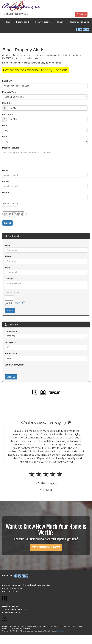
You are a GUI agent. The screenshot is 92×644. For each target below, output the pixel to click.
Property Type (9, 92)
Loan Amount (11, 331)
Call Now (81, 14)
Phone (5, 193)
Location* (7, 81)
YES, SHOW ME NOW (46, 547)
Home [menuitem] (8, 22)
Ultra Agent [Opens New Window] (61, 631)
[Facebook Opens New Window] (77, 29)
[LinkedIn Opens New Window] (84, 29)
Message (9, 279)
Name (8, 245)
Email (7, 268)
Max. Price (7, 114)
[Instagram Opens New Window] (88, 29)
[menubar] (46, 22)
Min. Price (7, 103)
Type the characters (10, 203)
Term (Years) (11, 342)
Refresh (19, 303)
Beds (5, 125)
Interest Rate (11, 354)
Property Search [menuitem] (23, 22)
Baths (5, 137)
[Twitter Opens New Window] (81, 29)
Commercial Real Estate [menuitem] (79, 22)
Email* (5, 181)
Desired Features (11, 148)
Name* (6, 170)
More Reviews (46, 490)
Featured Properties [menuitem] (43, 22)
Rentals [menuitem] (60, 22)
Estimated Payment (14, 365)
